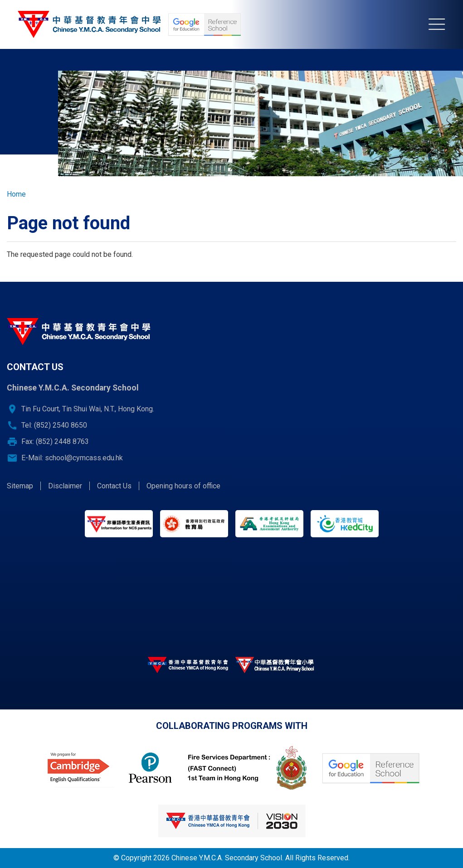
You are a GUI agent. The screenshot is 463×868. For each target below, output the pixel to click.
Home (16, 194)
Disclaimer (65, 486)
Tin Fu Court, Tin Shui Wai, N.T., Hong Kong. (88, 409)
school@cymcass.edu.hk (84, 458)
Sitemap (20, 486)
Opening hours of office (183, 486)
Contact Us (114, 486)
